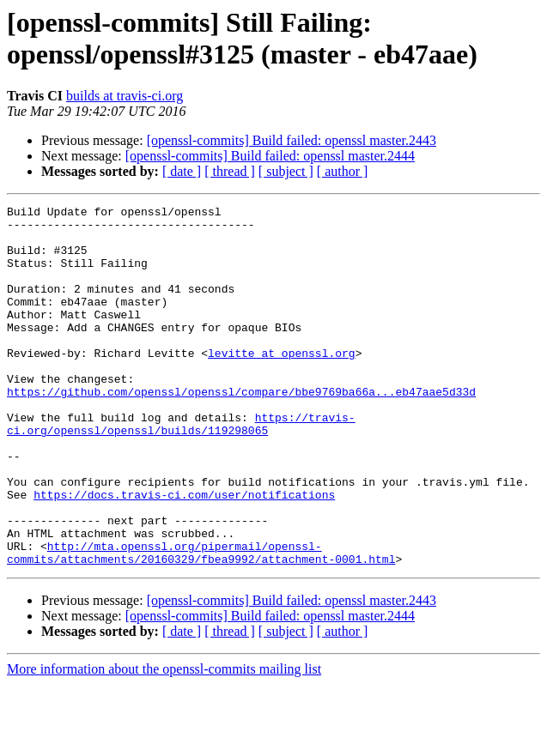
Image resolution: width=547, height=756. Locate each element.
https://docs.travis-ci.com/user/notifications (184, 553)
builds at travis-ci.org (125, 96)
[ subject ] (286, 171)
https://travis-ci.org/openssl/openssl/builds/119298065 (181, 469)
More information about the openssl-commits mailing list (164, 741)
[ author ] (343, 171)
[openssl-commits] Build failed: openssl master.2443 (292, 140)
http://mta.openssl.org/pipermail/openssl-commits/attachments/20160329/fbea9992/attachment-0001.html (201, 623)
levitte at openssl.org (282, 384)
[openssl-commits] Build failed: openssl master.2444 (270, 156)
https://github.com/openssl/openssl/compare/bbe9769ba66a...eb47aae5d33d (241, 430)
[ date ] (182, 171)
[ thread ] (230, 171)
